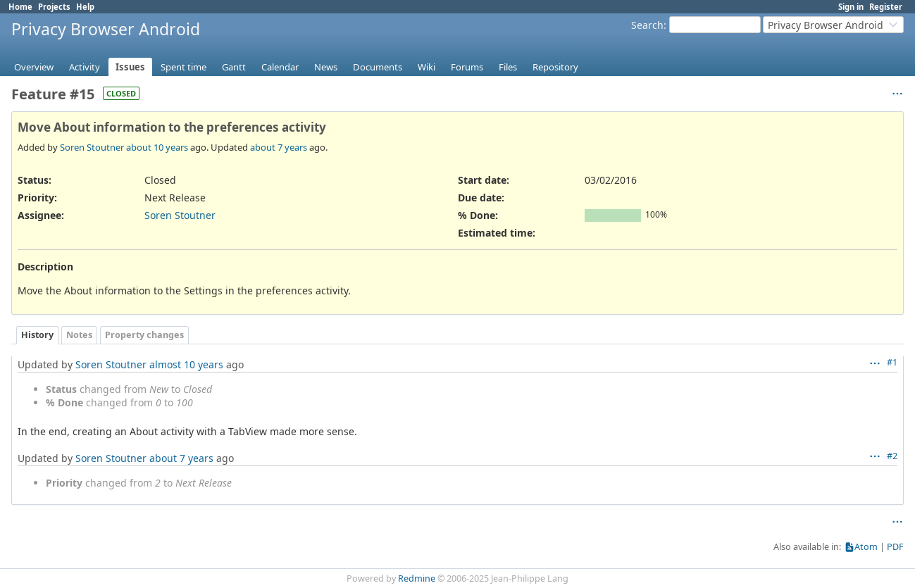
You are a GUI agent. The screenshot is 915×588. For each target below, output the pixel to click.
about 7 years (279, 147)
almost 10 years (186, 364)
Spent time (183, 67)
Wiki (427, 67)
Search (647, 25)
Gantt (234, 67)
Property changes (144, 335)
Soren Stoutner (92, 147)
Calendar (280, 67)
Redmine (417, 578)
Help (85, 7)
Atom (866, 547)
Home (20, 7)
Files (508, 67)
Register (886, 7)
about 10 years (157, 147)
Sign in (851, 7)
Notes (79, 335)
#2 (892, 456)
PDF (895, 547)
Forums (467, 67)
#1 (892, 362)
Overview (34, 67)
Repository (555, 67)
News (326, 67)
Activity (85, 67)
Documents (378, 67)
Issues (130, 67)
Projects (54, 7)
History (37, 335)
